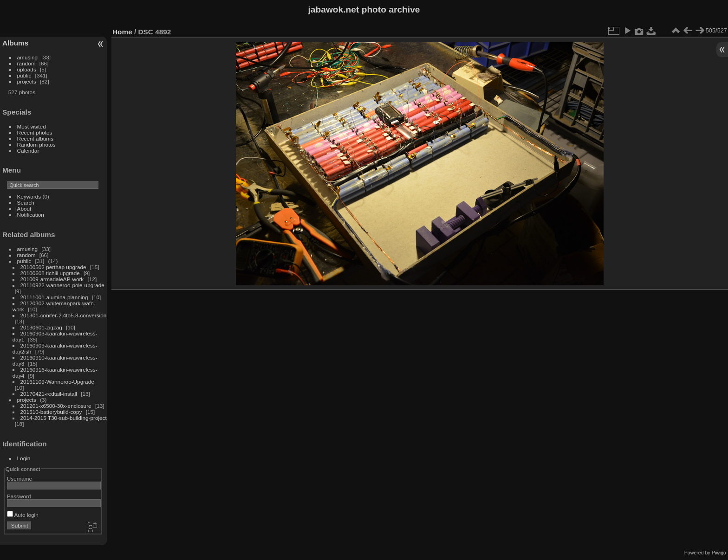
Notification (31, 215)
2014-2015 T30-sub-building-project (64, 418)
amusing (27, 57)
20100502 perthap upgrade (53, 267)
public (24, 75)
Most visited (32, 126)
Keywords (29, 196)
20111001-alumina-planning (54, 297)
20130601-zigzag (41, 327)
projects (27, 81)
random (26, 63)
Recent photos (35, 132)
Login (24, 458)
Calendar (28, 151)
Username (19, 479)
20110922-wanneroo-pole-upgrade (62, 285)
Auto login (23, 515)
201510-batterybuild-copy (51, 412)
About (24, 209)
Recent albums (35, 138)
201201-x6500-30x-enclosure (56, 406)
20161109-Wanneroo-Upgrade (57, 382)
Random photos (36, 145)
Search (26, 203)
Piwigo (719, 553)
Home (122, 32)
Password (19, 496)
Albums (15, 43)
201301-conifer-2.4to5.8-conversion (64, 315)
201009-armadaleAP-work (52, 279)
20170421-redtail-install (49, 394)
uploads (27, 69)
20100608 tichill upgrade (50, 273)
